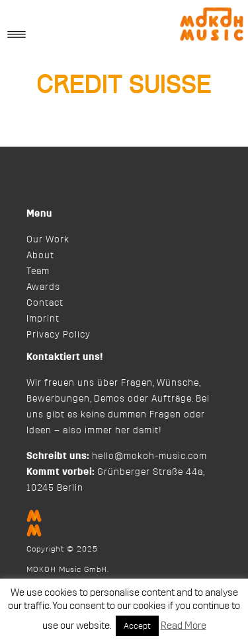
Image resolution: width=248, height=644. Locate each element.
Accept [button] (137, 626)
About (40, 256)
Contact (45, 303)
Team (38, 271)
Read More (184, 626)
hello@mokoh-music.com (149, 456)
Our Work (48, 240)
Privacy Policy (59, 335)
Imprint (43, 319)
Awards (43, 287)
